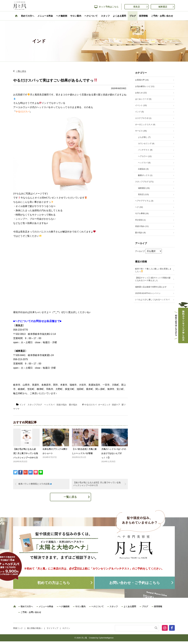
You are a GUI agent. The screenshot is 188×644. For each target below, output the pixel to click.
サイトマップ (52, 628)
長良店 (137, 7)
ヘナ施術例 (62, 16)
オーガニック (104, 405)
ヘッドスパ (49, 405)
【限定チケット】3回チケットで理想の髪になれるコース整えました (153, 279)
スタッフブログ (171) (144, 182)
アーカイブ (140, 251)
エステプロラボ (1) (143, 118)
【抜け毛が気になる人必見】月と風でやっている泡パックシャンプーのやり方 (26, 453)
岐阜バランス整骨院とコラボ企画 (35, 484)
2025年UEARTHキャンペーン (148, 293)
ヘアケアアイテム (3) (144, 201)
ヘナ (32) (139, 207)
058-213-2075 (21, 359)
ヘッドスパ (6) (144, 163)
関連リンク (18, 628)
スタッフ (105, 16)
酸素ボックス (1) (145, 175)
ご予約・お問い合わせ (162, 16)
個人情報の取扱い (35, 628)
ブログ (133, 16)
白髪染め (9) (143, 169)
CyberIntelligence (106, 638)
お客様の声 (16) (142, 80)
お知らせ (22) (141, 93)
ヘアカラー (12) (145, 156)
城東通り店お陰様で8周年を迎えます (151, 287)
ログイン (66, 628)
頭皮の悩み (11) (142, 226)
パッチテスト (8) (145, 150)
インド (22, 405)
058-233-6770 (21, 330)
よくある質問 (119, 16)
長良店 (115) (143, 194)
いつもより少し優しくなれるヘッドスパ (152, 300)
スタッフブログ (35, 405)
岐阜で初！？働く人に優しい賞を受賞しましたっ (153, 270)
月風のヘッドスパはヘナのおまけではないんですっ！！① (114, 453)
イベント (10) (141, 105)
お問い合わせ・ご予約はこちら (135, 583)
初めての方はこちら (54, 583)
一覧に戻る (21, 71)
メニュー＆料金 (45, 16)
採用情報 (143, 16)
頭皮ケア (116, 405)
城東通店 (163, 7)
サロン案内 (76, 16)
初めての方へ (28, 16)
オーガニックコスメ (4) (145, 124)
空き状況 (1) (140, 220)
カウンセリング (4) (146, 143)
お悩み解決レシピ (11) (145, 86)
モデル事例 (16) (142, 213)
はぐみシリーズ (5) (143, 99)
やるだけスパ (90, 405)
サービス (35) (141, 131)
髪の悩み (73, 405)
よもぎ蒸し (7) (144, 137)
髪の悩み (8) (140, 233)
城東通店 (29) (144, 188)
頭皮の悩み (62, 405)
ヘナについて (91, 16)
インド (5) (139, 112)
